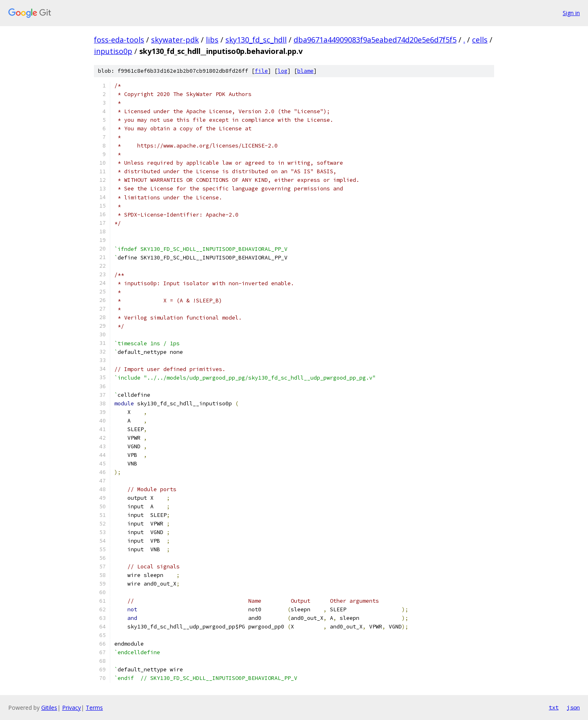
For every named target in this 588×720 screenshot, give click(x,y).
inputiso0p (113, 51)
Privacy (71, 708)
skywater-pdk (175, 40)
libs (212, 40)
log (283, 71)
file (261, 71)
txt (554, 707)
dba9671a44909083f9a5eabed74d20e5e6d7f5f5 (375, 40)
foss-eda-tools (119, 40)
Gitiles (49, 708)
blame (305, 71)
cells (480, 40)
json (573, 707)
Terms (94, 708)
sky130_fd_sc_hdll (256, 40)
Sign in (571, 13)
